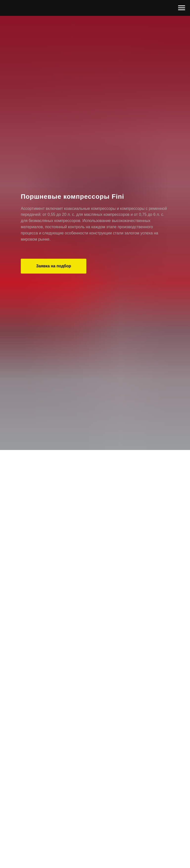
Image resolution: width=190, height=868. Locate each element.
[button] (54, 266)
